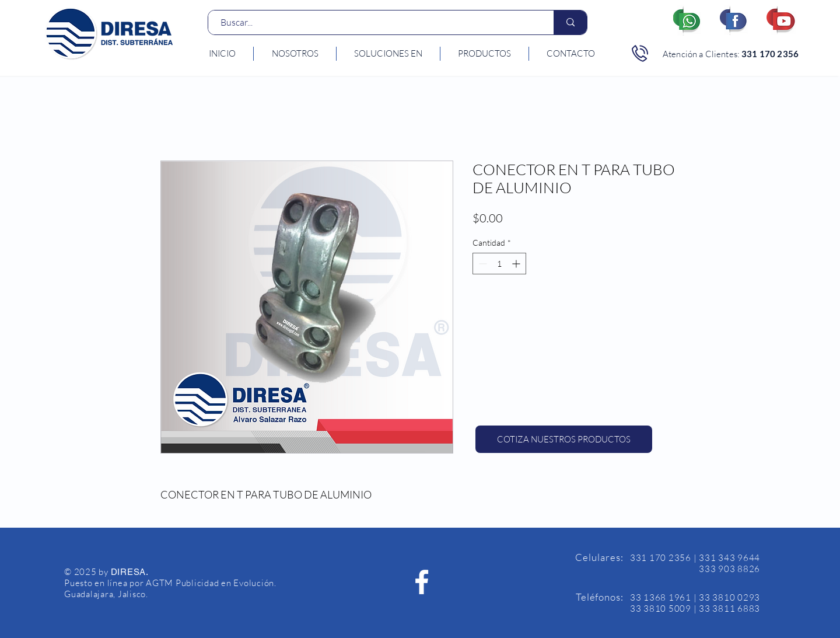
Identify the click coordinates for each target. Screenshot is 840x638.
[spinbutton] (499, 264)
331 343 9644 (729, 558)
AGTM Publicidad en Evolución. (211, 583)
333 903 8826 (729, 569)
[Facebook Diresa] (422, 582)
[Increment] (517, 264)
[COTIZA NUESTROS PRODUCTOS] (564, 439)
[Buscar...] (375, 22)
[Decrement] (482, 264)
